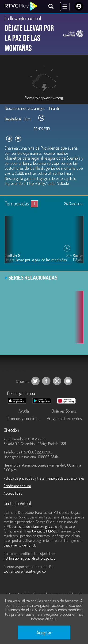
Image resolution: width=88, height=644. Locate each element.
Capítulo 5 (12, 255)
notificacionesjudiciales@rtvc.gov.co (29, 558)
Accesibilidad (13, 493)
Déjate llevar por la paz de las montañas (36, 260)
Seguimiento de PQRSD (20, 545)
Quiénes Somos (64, 411)
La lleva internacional (23, 18)
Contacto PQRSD (44, 531)
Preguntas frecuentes (64, 418)
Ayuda (24, 411)
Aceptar (44, 632)
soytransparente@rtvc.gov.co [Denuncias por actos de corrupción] (25, 571)
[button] (77, 243)
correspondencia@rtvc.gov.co (33, 526)
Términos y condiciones (25, 418)
